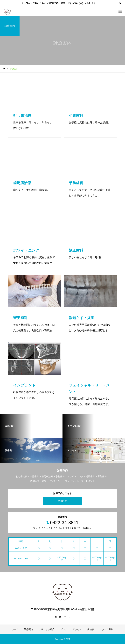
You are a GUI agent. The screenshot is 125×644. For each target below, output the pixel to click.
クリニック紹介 (47, 629)
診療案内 (29, 629)
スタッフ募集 (106, 629)
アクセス (77, 629)
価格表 (91, 629)
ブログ (64, 629)
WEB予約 (54, 3)
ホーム (15, 629)
